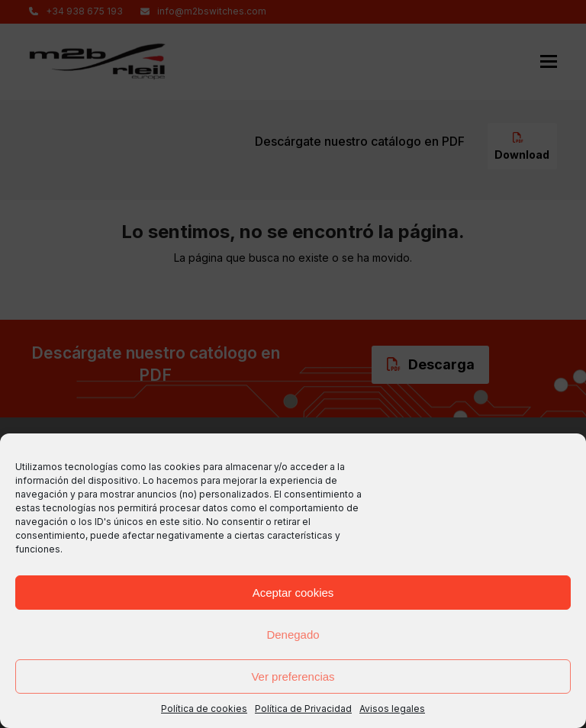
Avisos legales (392, 709)
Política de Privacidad (303, 709)
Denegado (293, 635)
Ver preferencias (293, 676)
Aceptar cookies (293, 593)
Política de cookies (204, 709)
